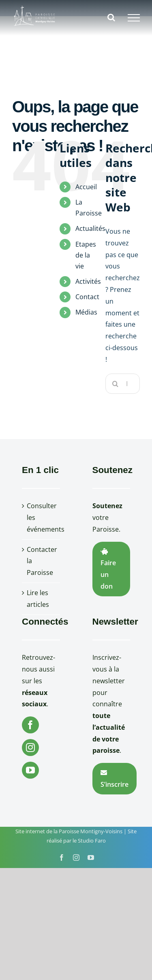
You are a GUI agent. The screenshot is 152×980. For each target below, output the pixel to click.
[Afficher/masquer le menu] (134, 18)
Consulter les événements (41, 517)
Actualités (90, 228)
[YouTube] (30, 770)
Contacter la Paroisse (41, 561)
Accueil (86, 187)
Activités (88, 281)
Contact (87, 297)
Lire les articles (38, 599)
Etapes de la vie (86, 255)
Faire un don (108, 569)
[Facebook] (30, 725)
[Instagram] (30, 748)
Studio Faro (92, 841)
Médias (86, 312)
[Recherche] (116, 384)
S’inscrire (115, 779)
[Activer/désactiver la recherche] (111, 17)
